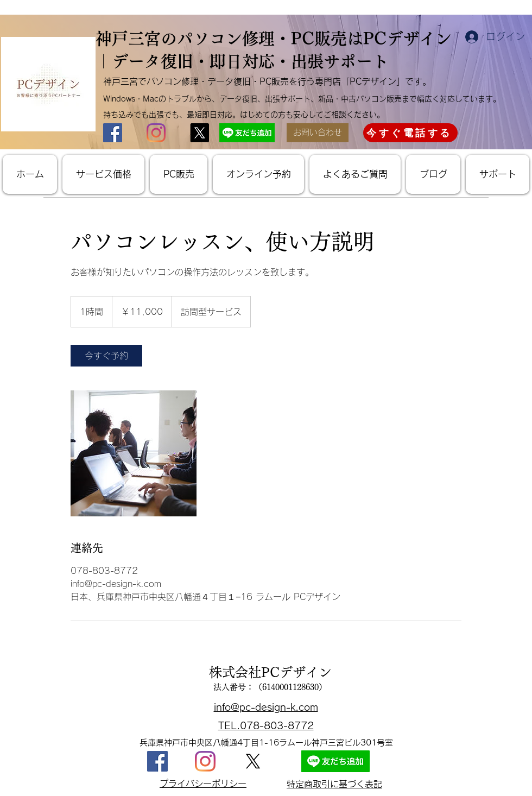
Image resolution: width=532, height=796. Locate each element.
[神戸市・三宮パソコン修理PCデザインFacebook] (113, 133)
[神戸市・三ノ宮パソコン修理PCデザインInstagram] (156, 133)
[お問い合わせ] (318, 133)
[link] (106, 356)
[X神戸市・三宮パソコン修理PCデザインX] (199, 133)
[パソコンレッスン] (134, 453)
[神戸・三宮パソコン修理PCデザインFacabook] (157, 761)
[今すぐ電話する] (410, 133)
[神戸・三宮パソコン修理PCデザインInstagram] (205, 761)
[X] (253, 761)
